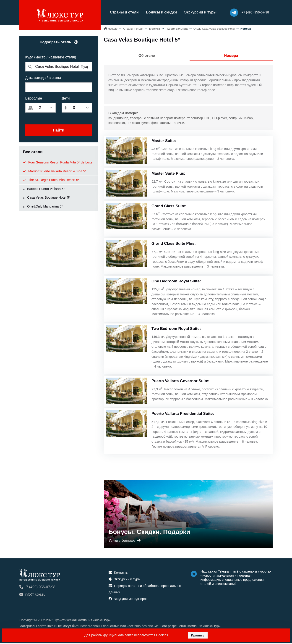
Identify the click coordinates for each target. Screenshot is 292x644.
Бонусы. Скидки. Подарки (149, 533)
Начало (113, 28)
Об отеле (147, 55)
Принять (198, 635)
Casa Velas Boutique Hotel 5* (47, 197)
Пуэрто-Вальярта (177, 28)
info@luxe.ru (32, 595)
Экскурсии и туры (198, 12)
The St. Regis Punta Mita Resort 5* (51, 180)
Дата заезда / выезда (43, 78)
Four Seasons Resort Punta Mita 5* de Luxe (58, 162)
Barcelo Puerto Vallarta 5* (44, 188)
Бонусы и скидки (159, 12)
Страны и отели (122, 12)
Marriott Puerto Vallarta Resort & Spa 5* (55, 171)
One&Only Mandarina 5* (43, 206)
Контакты (118, 573)
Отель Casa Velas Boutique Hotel (214, 28)
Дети (66, 98)
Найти (59, 130)
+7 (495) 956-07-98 (37, 588)
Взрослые (34, 98)
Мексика (155, 28)
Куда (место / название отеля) (51, 57)
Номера (231, 55)
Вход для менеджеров (128, 600)
